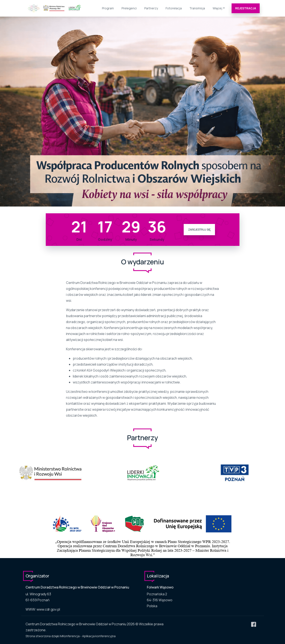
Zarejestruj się (199, 229)
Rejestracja (246, 8)
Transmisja (197, 8)
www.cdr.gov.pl (48, 609)
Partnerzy (151, 8)
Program (108, 8)
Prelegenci (129, 8)
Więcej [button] (217, 8)
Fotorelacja (174, 8)
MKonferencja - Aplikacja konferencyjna (88, 636)
